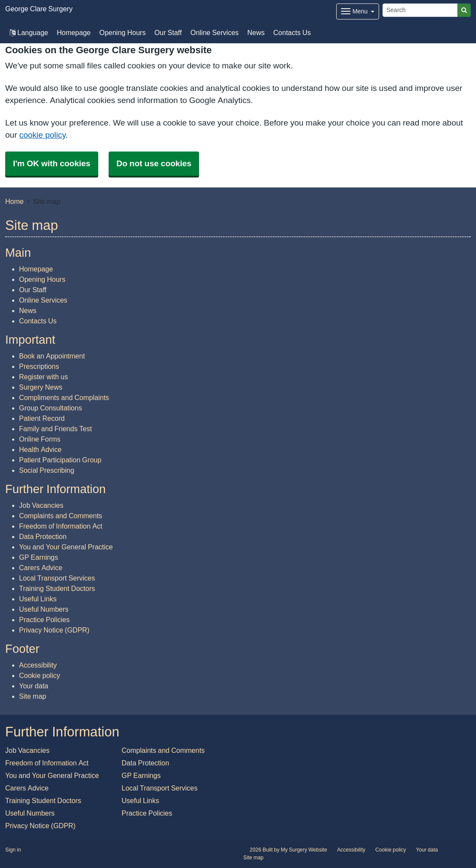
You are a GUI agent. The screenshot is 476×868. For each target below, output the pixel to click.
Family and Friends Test (56, 429)
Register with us (43, 377)
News (256, 32)
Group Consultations (50, 408)
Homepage (74, 32)
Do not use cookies (154, 163)
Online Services (215, 32)
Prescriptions (39, 366)
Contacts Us (292, 32)
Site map (33, 696)
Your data (34, 686)
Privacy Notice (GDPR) (54, 630)
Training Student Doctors (57, 588)
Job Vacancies (41, 505)
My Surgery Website (304, 850)
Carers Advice (41, 568)
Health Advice (40, 449)
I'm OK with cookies (52, 163)
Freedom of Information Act (61, 526)
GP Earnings (39, 557)
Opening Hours (122, 32)
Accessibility (38, 665)
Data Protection (43, 536)
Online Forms (40, 439)
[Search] (420, 10)
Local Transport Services (57, 578)
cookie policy (42, 135)
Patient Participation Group (60, 460)
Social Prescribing (47, 470)
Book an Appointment (52, 356)
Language (29, 32)
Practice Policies (44, 620)
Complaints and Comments (61, 516)
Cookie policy (40, 675)
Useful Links (38, 599)
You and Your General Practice (66, 547)
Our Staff (168, 32)
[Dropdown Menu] (358, 11)
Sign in (13, 850)
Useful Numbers (44, 609)
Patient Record (42, 418)
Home (14, 201)
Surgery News (41, 387)
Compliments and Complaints (64, 397)
